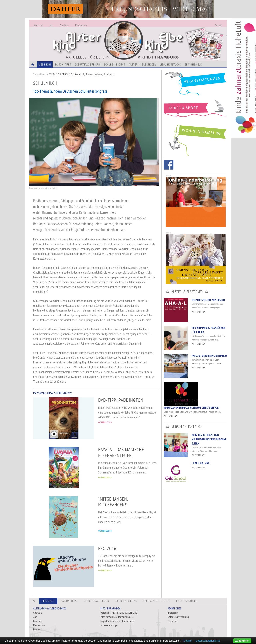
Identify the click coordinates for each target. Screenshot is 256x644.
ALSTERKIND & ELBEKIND (59, 74)
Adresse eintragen (109, 625)
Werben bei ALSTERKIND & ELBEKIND (119, 613)
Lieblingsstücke (170, 64)
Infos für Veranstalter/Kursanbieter (117, 617)
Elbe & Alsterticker (156, 601)
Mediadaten (81, 25)
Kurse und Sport (195, 111)
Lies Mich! (45, 64)
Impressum (173, 613)
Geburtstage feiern (87, 64)
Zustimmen (242, 641)
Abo (51, 25)
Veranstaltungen (195, 85)
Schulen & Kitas (114, 64)
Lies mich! (79, 74)
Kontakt (218, 25)
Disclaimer (173, 621)
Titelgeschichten (94, 74)
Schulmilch (110, 74)
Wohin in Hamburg (195, 139)
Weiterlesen (198, 312)
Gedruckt (38, 25)
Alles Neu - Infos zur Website (95, 36)
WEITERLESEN (105, 422)
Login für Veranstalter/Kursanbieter (118, 621)
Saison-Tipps (63, 64)
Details (187, 641)
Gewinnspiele (193, 64)
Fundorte (64, 25)
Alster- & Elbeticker (142, 64)
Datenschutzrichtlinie (208, 641)
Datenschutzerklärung (178, 617)
